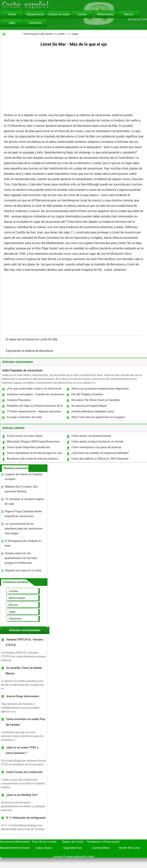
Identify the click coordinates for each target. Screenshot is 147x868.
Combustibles (101, 848)
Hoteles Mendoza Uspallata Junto (93, 411)
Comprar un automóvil (59, 14)
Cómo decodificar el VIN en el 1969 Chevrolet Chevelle (100, 460)
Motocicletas (106, 14)
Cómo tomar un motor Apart (25, 436)
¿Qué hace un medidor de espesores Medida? (100, 453)
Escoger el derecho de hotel (24, 417)
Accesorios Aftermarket (15, 842)
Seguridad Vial (72, 848)
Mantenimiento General (15, 848)
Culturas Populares (19, 400)
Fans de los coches (44, 842)
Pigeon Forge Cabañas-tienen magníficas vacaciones (23, 514)
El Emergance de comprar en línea (23, 543)
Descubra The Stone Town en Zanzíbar (96, 400)
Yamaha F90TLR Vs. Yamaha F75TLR (24, 642)
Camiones (35, 23)
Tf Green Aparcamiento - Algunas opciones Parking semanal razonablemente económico (35, 412)
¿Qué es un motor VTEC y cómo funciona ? (22, 750)
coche (61, 34)
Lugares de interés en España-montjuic (24, 477)
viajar (12, 23)
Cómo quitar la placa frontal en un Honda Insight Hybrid (97, 442)
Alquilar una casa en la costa (23, 570)
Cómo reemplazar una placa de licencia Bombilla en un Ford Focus (96, 448)
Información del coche (38, 34)
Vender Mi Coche (129, 848)
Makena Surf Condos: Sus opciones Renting (21, 489)
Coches (82, 14)
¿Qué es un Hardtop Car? (22, 795)
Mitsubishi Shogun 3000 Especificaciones (33, 442)
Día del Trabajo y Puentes (87, 394)
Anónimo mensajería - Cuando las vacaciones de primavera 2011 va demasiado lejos (35, 395)
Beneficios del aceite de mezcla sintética (32, 459)
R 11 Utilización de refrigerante (26, 818)
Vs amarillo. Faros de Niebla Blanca (24, 671)
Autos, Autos (44, 848)
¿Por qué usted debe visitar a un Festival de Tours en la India (34, 389)
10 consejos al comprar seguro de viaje (24, 501)
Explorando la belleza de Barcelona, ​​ (30, 351)
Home (12, 14)
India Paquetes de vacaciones (23, 370)
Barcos (129, 14)
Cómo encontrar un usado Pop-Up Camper (26, 722)
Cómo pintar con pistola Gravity (91, 436)
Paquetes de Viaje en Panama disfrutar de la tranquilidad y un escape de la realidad (35, 407)
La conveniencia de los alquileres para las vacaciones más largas (24, 529)
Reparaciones (35, 14)
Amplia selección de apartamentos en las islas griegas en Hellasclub (21, 558)
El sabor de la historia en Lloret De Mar (32, 339)
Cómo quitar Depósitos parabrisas (28, 447)
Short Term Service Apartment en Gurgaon (98, 417)
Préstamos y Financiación (103, 842)
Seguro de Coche (73, 842)
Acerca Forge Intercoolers (23, 696)
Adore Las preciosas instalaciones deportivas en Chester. (100, 389)
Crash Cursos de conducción (24, 772)
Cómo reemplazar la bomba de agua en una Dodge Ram (34, 454)
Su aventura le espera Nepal (89, 406)
